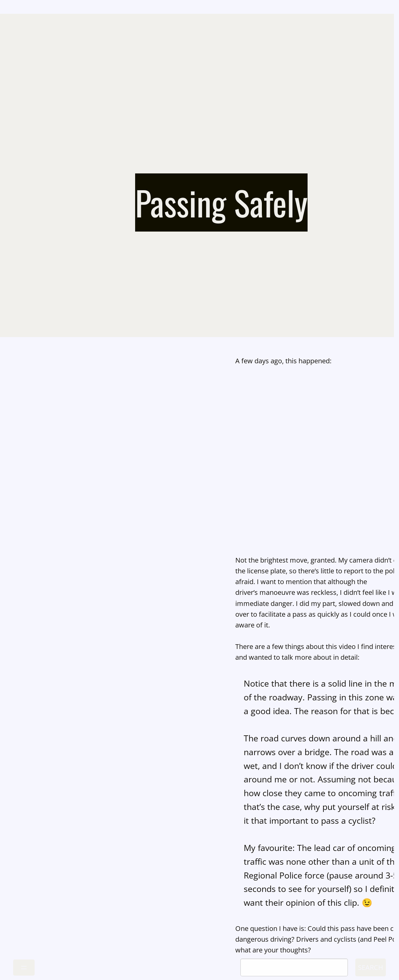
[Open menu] (24, 968)
